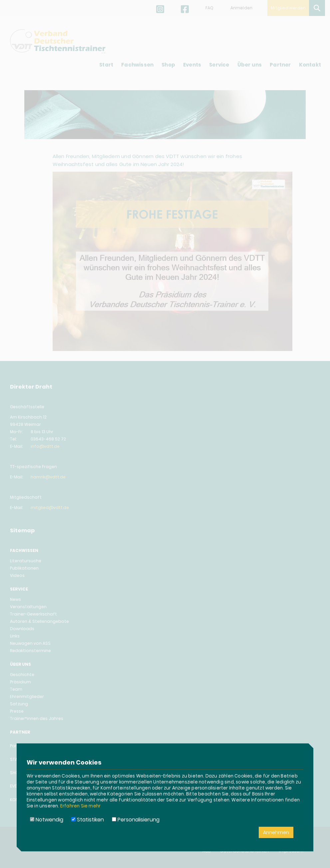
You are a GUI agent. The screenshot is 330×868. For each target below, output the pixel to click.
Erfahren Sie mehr (80, 806)
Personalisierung (136, 820)
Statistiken (88, 820)
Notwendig (47, 820)
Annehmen (276, 832)
